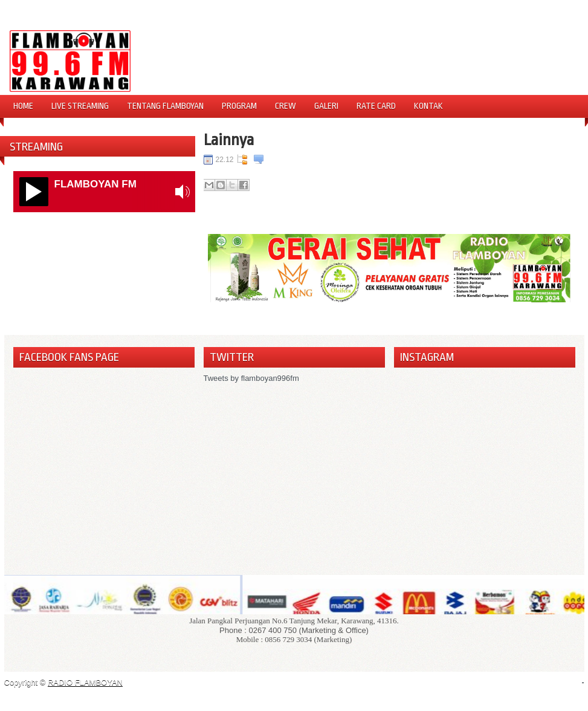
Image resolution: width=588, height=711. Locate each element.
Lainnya (229, 140)
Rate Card (376, 106)
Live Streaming (80, 106)
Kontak (428, 106)
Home (23, 106)
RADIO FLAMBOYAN (85, 682)
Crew (286, 106)
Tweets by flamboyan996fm (251, 378)
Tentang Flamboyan (165, 106)
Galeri (326, 106)
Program (239, 106)
